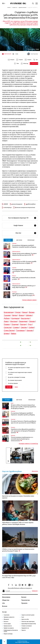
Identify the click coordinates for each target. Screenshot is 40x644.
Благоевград (9, 312)
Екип (23, 617)
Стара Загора (9, 330)
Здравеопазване (22, 7)
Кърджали (15, 318)
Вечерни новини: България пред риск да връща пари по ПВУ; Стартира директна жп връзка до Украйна (23, 407)
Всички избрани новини (29, 300)
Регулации (14, 292)
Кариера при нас (8, 626)
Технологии (25, 600)
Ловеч (6, 321)
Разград (23, 324)
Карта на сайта (25, 619)
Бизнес (17, 458)
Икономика (6, 597)
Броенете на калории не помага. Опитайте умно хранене (18, 497)
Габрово (29, 315)
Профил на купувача (9, 628)
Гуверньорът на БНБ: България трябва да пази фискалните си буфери (24, 262)
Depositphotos (26, 642)
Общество (15, 7)
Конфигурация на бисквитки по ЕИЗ (11, 631)
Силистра (8, 327)
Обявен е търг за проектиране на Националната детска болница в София (18, 550)
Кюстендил (25, 318)
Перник (32, 321)
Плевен (7, 324)
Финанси (14, 276)
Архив (16, 387)
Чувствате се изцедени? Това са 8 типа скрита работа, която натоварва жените (18, 523)
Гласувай (9, 387)
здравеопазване (31, 204)
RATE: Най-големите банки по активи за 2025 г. (24, 278)
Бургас (18, 312)
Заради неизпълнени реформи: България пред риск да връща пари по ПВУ (24, 254)
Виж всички (35, 471)
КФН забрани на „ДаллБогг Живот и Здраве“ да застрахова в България (23, 295)
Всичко (5, 606)
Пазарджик (23, 321)
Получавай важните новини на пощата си (20, 588)
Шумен (6, 333)
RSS (31, 585)
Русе (30, 324)
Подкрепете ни (25, 628)
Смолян (24, 327)
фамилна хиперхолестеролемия (25, 207)
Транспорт (13, 419)
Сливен (16, 327)
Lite (3, 603)
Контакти (6, 622)
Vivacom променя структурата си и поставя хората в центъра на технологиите (22, 439)
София (31, 327)
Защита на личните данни (28, 615)
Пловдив (15, 324)
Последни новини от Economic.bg (28, 444)
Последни (8, 240)
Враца (21, 315)
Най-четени (19, 240)
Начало (9, 7)
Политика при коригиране (28, 622)
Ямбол (14, 333)
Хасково (30, 330)
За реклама (6, 615)
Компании (14, 244)
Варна (25, 312)
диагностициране (17, 204)
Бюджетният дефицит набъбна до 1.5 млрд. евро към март (24, 287)
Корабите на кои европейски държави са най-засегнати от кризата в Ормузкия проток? (23, 431)
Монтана (14, 321)
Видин (15, 315)
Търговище (20, 330)
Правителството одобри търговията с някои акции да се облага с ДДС (22, 461)
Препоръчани (31, 240)
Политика (14, 268)
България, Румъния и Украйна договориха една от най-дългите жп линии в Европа (23, 422)
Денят (12, 403)
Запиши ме (35, 591)
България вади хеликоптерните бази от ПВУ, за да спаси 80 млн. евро (19, 577)
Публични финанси (16, 252)
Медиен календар (8, 634)
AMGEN (6, 204)
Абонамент (6, 619)
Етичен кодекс (7, 624)
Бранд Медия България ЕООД (29, 624)
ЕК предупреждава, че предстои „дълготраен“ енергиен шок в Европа (23, 271)
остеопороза (7, 207)
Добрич (7, 318)
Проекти (24, 603)
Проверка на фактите (9, 617)
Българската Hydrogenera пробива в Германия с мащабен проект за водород (24, 246)
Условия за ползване (27, 626)
